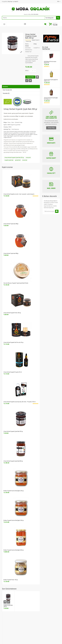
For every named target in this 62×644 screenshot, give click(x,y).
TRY (59, 2)
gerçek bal (18, 160)
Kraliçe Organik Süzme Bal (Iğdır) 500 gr (14, 520)
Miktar (27, 71)
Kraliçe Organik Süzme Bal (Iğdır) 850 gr (14, 550)
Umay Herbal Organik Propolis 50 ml (13, 372)
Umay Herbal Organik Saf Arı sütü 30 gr (13, 342)
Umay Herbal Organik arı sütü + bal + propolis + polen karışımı (19, 194)
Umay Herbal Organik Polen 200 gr (12, 313)
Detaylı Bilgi (51, 128)
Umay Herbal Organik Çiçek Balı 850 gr (13, 461)
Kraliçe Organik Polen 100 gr (11, 580)
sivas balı (25, 160)
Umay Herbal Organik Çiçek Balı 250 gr (14, 158)
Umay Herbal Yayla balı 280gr (11, 224)
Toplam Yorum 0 (35, 40)
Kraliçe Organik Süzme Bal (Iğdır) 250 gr (14, 491)
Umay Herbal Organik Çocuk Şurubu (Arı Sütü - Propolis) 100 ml (19, 402)
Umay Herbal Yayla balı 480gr (11, 253)
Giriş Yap (10, 2)
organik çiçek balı (9, 160)
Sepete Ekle (30, 77)
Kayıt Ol (16, 2)
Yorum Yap (28, 41)
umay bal (28, 158)
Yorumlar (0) (6, 93)
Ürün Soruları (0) (7, 90)
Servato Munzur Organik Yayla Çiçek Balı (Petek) (16, 283)
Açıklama (5, 87)
